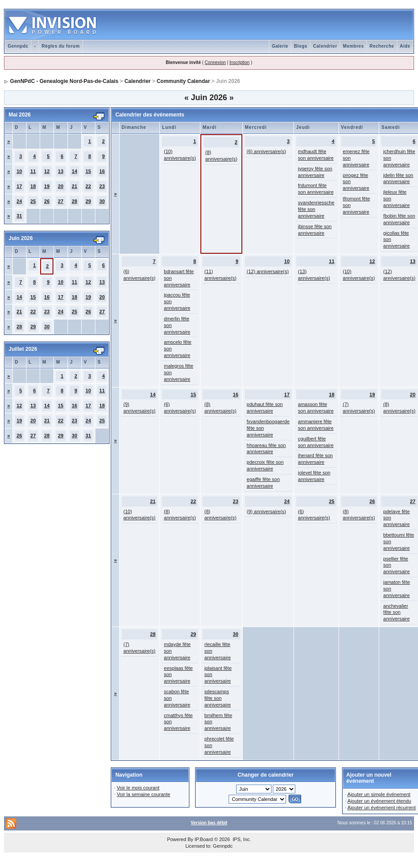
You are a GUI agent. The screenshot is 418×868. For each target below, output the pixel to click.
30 (102, 201)
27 (60, 201)
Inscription (240, 62)
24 (19, 201)
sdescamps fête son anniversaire (218, 698)
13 (60, 171)
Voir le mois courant (138, 788)
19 (47, 186)
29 (88, 201)
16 (102, 171)
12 (47, 171)
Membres (353, 46)
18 (33, 186)
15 (88, 171)
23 (102, 186)
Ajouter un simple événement (379, 794)
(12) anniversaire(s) (268, 271)
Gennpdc (18, 46)
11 (33, 171)
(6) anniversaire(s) (266, 151)
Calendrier (325, 46)
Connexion (215, 62)
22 (88, 186)
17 (19, 186)
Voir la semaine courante (144, 794)
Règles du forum (60, 46)
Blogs (301, 46)
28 (75, 201)
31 (19, 216)
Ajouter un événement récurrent (382, 808)
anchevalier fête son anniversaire (396, 612)
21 (75, 186)
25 (33, 201)
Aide (405, 46)
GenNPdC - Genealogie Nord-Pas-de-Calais (64, 81)
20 (60, 186)
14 (75, 171)
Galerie (280, 46)
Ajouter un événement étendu (379, 801)
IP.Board (204, 839)
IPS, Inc (241, 839)
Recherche (382, 46)
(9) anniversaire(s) (266, 511)
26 (47, 201)
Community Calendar (183, 81)
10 (19, 171)
